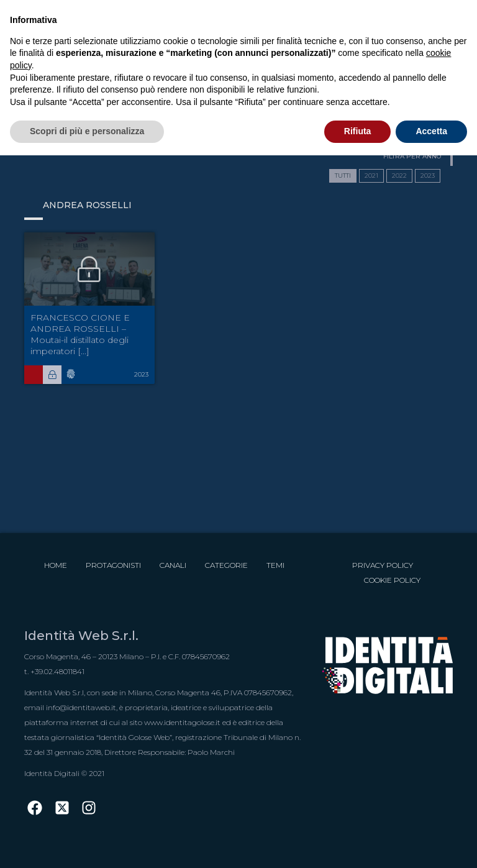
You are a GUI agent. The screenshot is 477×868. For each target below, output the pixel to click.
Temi (275, 565)
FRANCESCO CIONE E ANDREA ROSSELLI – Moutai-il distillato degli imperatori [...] (80, 334)
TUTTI (343, 176)
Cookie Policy (392, 580)
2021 (371, 176)
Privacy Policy (383, 565)
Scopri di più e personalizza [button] (87, 131)
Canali (173, 565)
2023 (428, 176)
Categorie (226, 565)
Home (56, 565)
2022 (399, 176)
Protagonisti (113, 565)
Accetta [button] (431, 131)
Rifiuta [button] (358, 131)
